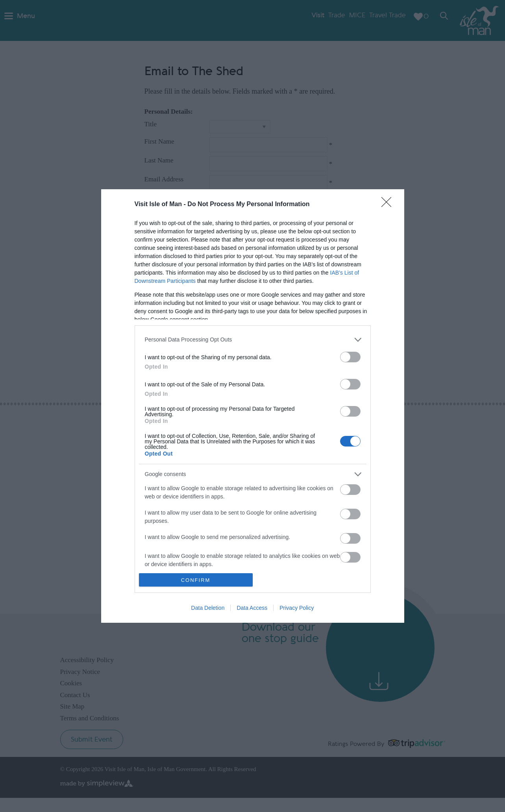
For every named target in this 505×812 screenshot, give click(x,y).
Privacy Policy (297, 608)
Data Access (252, 608)
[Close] (389, 205)
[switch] (350, 357)
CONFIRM (196, 580)
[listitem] (253, 340)
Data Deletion (208, 608)
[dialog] (253, 406)
